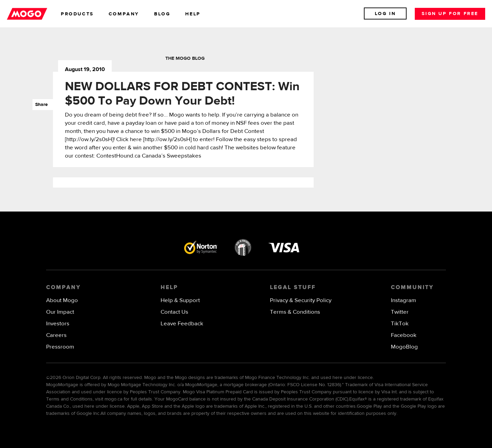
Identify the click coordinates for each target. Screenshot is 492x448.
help (193, 14)
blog (162, 14)
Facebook (404, 335)
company (124, 14)
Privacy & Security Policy (301, 301)
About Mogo (62, 301)
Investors (58, 324)
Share (40, 105)
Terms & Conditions (295, 312)
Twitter (400, 312)
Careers (56, 335)
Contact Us (174, 312)
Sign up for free (450, 14)
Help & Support (180, 301)
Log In (385, 14)
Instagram (404, 301)
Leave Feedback (182, 324)
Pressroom (60, 347)
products (77, 14)
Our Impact (60, 312)
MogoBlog (404, 347)
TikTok (400, 324)
